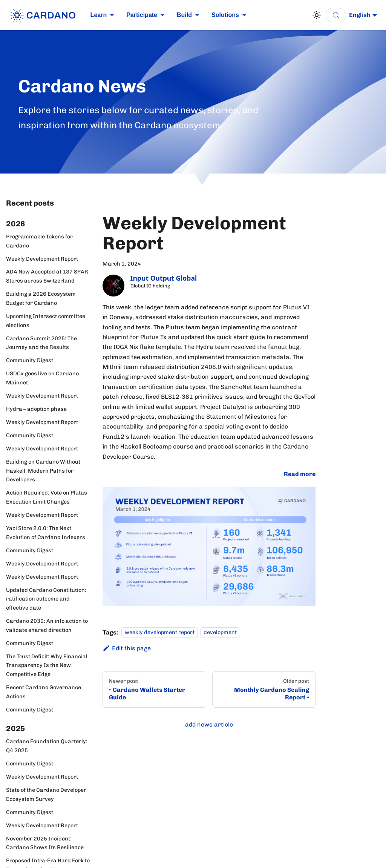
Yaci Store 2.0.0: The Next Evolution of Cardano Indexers (46, 533)
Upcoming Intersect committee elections (46, 321)
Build (184, 15)
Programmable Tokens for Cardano (39, 241)
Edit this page (127, 648)
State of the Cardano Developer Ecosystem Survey (46, 794)
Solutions (225, 15)
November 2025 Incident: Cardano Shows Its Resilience (45, 843)
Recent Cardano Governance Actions (44, 692)
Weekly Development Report (42, 259)
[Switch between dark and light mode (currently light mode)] (317, 15)
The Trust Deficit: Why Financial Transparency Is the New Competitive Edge (47, 665)
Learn (99, 15)
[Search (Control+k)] (336, 15)
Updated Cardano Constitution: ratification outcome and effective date (46, 599)
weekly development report (160, 633)
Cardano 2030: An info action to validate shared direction (47, 625)
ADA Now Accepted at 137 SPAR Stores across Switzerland (47, 276)
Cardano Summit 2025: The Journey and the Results (41, 343)
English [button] (360, 15)
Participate (142, 15)
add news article (209, 724)
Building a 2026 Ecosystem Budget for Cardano (41, 298)
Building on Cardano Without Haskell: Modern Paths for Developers (43, 471)
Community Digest (30, 360)
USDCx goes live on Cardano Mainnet (42, 378)
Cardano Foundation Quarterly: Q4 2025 (47, 746)
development (220, 633)
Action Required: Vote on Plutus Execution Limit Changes (47, 497)
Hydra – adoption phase (36, 409)
